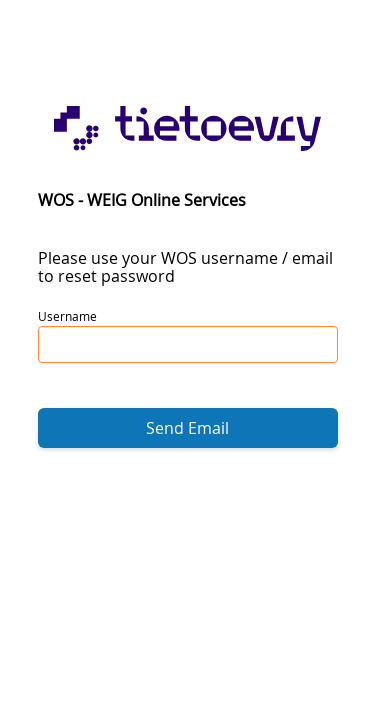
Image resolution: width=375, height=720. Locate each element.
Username (67, 316)
